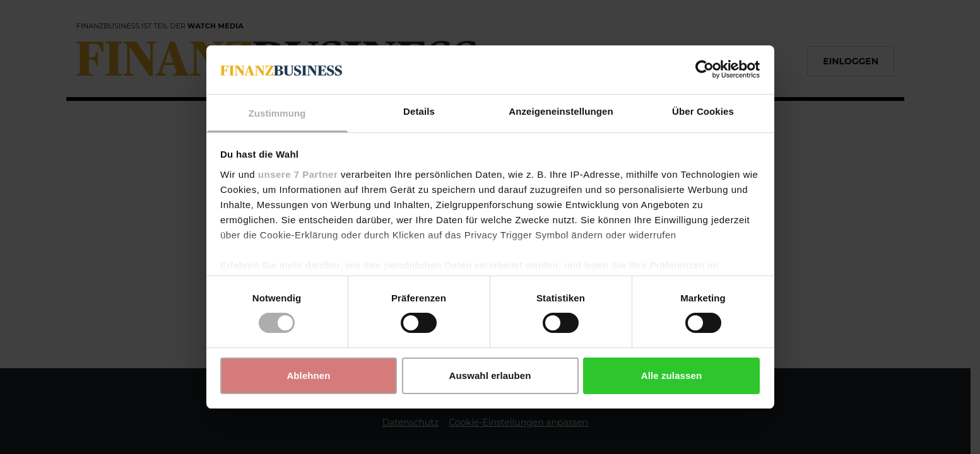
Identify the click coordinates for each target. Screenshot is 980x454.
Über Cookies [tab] (703, 111)
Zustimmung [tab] (277, 113)
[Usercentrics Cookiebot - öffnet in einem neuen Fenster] (705, 69)
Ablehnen (308, 375)
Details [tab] (419, 111)
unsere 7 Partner (298, 174)
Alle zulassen (671, 375)
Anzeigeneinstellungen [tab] (561, 111)
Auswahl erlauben (490, 375)
